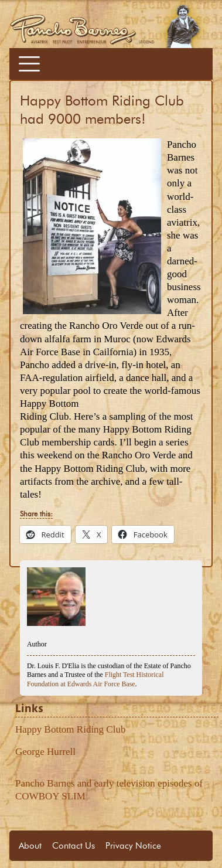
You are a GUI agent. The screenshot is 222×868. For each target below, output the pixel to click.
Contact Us (74, 846)
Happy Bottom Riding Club (70, 729)
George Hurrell (45, 752)
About (30, 846)
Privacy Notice (133, 846)
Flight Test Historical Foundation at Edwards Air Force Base (95, 679)
